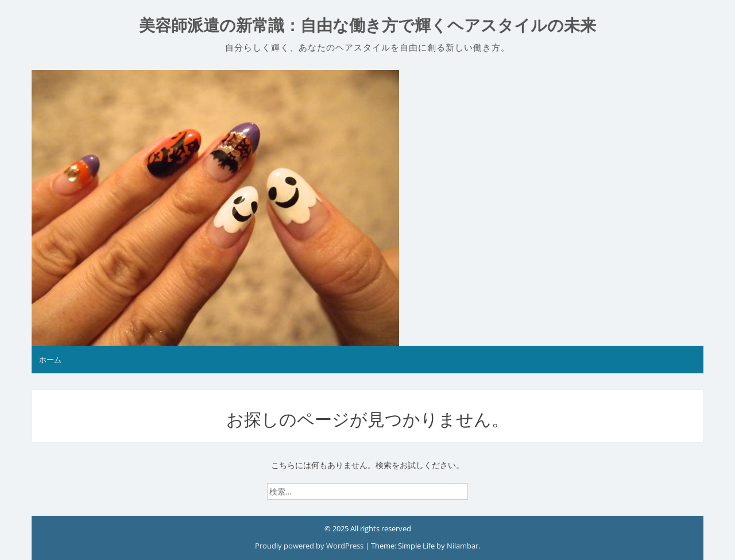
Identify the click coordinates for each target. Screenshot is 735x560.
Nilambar (463, 546)
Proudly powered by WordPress (310, 546)
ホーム (50, 360)
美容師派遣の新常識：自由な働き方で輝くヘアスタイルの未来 (367, 26)
